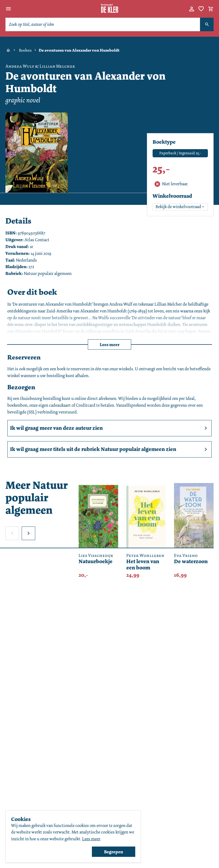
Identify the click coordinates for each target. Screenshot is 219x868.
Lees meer (110, 345)
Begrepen (114, 852)
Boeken (25, 50)
